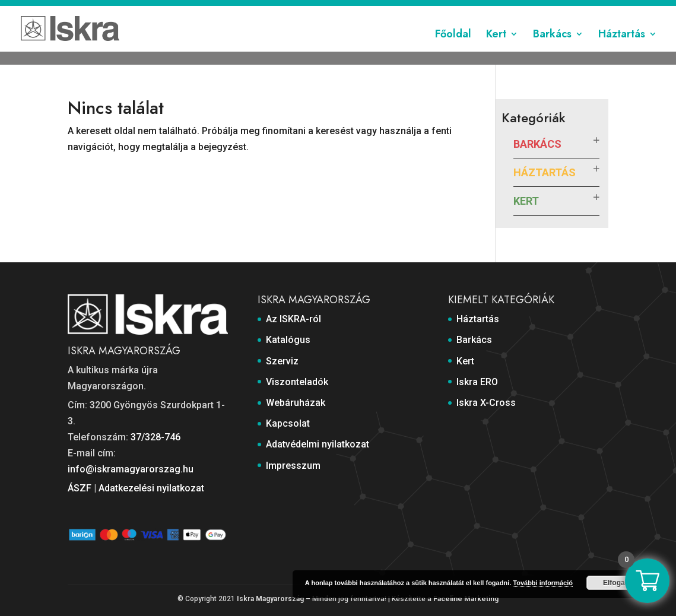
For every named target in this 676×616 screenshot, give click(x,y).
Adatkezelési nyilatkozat (151, 488)
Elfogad (616, 583)
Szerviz (258, 10)
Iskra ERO (477, 382)
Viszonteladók (311, 10)
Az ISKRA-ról (161, 10)
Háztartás (622, 49)
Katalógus (215, 10)
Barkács (552, 49)
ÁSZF (80, 488)
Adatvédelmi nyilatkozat (505, 10)
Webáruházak (375, 10)
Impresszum (585, 10)
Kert (496, 49)
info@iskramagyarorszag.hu (131, 469)
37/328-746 (155, 437)
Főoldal (453, 49)
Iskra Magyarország (270, 599)
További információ (543, 583)
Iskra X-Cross (486, 403)
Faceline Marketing (466, 599)
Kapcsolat (430, 10)
